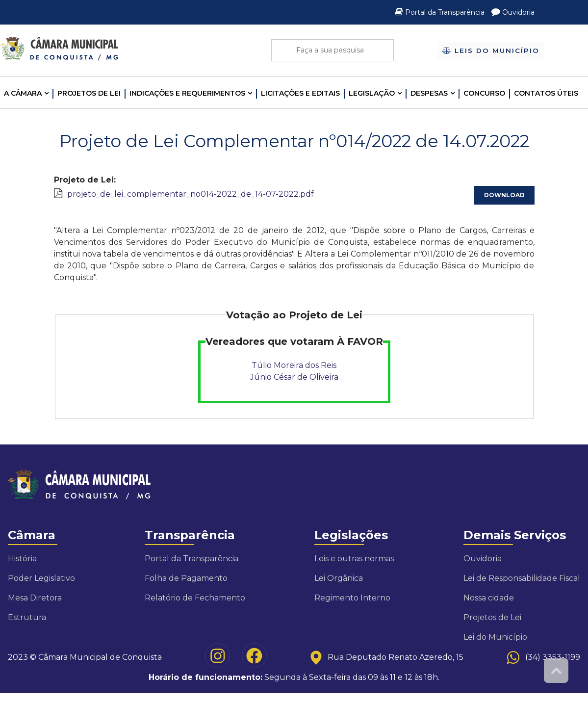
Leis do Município (491, 50)
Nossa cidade (489, 598)
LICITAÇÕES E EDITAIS (300, 93)
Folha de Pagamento (186, 578)
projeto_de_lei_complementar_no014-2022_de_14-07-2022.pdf (191, 194)
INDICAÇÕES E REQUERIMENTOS (187, 93)
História (22, 559)
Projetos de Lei (89, 93)
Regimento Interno (352, 598)
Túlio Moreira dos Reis (294, 365)
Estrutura (27, 617)
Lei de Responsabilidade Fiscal (522, 578)
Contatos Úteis (546, 93)
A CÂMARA (23, 93)
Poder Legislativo (41, 578)
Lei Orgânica (339, 578)
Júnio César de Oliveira (294, 377)
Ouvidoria (513, 12)
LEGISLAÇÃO (372, 93)
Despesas (429, 93)
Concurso (484, 93)
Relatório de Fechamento (195, 598)
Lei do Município (495, 637)
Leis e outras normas (354, 559)
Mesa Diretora (35, 598)
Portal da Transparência (441, 12)
